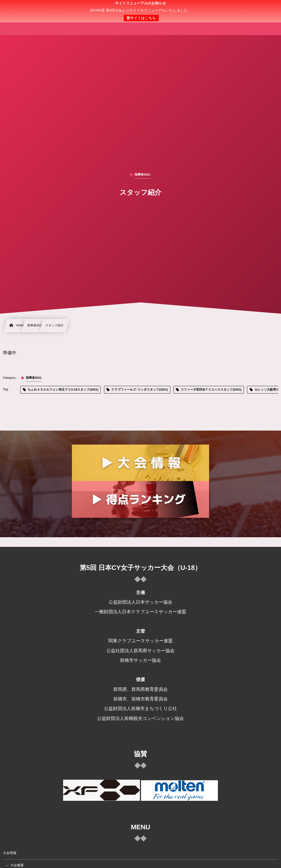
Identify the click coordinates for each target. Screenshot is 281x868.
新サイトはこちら (141, 18)
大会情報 (10, 853)
